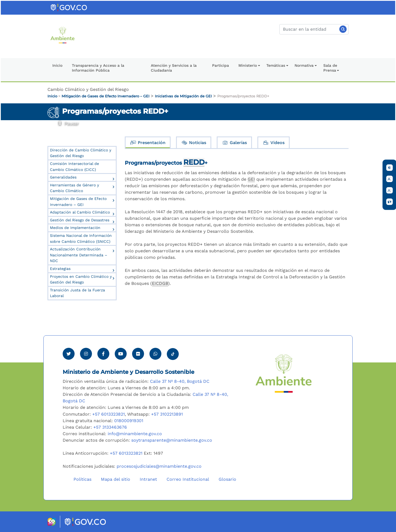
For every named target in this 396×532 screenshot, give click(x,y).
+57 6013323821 (108, 414)
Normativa (304, 65)
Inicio (57, 65)
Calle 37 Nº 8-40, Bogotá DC (180, 381)
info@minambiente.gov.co (135, 434)
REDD (194, 162)
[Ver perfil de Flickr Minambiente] (138, 354)
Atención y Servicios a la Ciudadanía (174, 68)
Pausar (59, 121)
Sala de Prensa (330, 68)
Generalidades (63, 177)
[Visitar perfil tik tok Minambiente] (173, 352)
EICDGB (160, 283)
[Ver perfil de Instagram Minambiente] (86, 354)
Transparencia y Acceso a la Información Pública (98, 68)
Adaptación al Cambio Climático (80, 212)
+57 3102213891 (167, 414)
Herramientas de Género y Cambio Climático (74, 188)
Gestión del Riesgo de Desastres (80, 220)
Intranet (148, 479)
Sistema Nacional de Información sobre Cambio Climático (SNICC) (81, 238)
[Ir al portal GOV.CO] (69, 7)
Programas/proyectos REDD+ (243, 96)
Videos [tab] (274, 143)
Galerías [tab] (234, 143)
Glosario (227, 479)
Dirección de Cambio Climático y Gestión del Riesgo (81, 153)
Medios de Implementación (75, 228)
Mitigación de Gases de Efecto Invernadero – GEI (106, 96)
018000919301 (129, 421)
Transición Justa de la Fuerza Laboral (77, 293)
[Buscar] (314, 29)
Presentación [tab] (148, 143)
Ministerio (248, 65)
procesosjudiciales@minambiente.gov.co (159, 466)
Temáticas (276, 65)
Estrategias (60, 269)
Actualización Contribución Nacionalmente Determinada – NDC (79, 255)
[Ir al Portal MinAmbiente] (63, 35)
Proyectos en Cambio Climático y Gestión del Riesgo (81, 279)
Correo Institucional (188, 479)
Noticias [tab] (194, 143)
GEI (251, 179)
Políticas (82, 479)
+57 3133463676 (110, 427)
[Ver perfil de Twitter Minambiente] (69, 354)
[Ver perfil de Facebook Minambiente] (103, 354)
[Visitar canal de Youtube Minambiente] (121, 354)
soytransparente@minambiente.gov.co (172, 440)
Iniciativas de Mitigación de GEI (183, 96)
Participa (221, 65)
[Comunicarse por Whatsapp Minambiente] (155, 354)
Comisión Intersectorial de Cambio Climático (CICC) (74, 167)
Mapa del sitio (116, 479)
